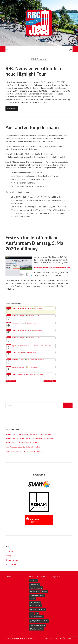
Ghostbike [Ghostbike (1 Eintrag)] (33, 580)
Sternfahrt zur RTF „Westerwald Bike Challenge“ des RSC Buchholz (29, 434)
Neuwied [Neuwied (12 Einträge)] (44, 591)
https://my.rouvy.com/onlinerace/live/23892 (53, 267)
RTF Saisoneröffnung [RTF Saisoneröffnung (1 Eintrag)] (37, 616)
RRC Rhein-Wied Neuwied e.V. (22, 638)
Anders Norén (59, 638)
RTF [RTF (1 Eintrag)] (37, 613)
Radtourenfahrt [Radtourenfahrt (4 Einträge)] (35, 602)
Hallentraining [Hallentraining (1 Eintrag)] (35, 584)
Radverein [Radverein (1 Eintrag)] (33, 609)
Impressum (56, 576)
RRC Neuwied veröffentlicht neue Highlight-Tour (34, 71)
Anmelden (9, 551)
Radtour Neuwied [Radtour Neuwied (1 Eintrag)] (36, 605)
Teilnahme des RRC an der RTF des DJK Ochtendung (24, 451)
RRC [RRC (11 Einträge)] (31, 613)
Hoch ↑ (70, 638)
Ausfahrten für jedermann (32, 127)
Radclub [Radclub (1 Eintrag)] (33, 598)
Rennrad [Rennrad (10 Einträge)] (42, 609)
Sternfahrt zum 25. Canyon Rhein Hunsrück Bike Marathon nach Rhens (30, 438)
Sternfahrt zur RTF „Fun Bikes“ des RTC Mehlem (22, 442)
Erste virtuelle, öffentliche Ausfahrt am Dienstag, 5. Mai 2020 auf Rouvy (35, 243)
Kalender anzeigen (50, 380)
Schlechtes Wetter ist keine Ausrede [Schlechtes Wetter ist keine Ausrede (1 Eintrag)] (39, 621)
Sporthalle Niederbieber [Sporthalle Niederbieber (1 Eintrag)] (38, 625)
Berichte (8, 576)
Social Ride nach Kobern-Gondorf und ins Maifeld (23, 446)
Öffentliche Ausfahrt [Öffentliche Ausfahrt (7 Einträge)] (37, 628)
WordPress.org (11, 564)
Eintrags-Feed (10, 555)
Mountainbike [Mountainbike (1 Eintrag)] (34, 591)
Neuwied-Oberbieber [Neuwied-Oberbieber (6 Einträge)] (37, 595)
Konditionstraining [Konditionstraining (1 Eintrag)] (36, 588)
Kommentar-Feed (12, 560)
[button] (11, 380)
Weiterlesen (12, 108)
